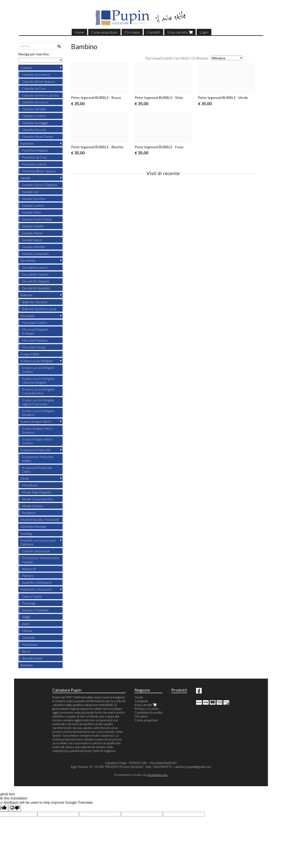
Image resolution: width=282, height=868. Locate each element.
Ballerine (26, 295)
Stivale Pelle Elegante (37, 492)
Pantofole (27, 143)
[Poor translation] (15, 808)
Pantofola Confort (34, 164)
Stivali (24, 478)
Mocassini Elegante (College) (35, 331)
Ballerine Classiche (35, 302)
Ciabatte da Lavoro (35, 102)
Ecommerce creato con (141, 775)
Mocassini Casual (34, 347)
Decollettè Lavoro (35, 267)
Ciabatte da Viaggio (35, 123)
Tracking (26, 533)
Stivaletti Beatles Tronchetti (40, 520)
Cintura (27, 631)
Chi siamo (132, 32)
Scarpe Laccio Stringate (37, 361)
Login (204, 32)
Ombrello (28, 638)
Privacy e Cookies (147, 709)
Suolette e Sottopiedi (37, 582)
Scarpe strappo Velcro (36, 421)
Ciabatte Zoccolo (34, 130)
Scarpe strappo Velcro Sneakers (37, 430)
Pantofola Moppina (35, 150)
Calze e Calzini (32, 596)
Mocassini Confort (35, 322)
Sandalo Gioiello (33, 226)
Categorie (141, 701)
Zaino (26, 624)
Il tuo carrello (180, 32)
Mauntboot (30, 485)
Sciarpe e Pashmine (35, 610)
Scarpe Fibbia (30, 354)
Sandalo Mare (32, 212)
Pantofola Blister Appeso (39, 171)
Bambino (26, 665)
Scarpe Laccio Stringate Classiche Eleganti (38, 380)
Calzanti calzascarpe (36, 551)
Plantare (28, 576)
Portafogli (29, 603)
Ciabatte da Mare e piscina (40, 95)
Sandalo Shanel (32, 233)
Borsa (26, 651)
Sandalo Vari (30, 192)
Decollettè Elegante (36, 281)
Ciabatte (26, 68)
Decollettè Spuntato (36, 288)
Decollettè (28, 260)
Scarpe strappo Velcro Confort (37, 441)
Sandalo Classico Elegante (40, 185)
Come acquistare (104, 32)
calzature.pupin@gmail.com (192, 767)
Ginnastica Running (33, 526)
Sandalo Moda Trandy (37, 219)
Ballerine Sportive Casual (39, 309)
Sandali (25, 178)
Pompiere (29, 513)
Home (79, 32)
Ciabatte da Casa (34, 88)
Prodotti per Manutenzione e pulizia (41, 560)
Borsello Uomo (32, 658)
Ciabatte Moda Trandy (37, 137)
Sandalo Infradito (34, 247)
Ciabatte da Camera (36, 74)
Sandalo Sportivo (34, 199)
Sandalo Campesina (35, 254)
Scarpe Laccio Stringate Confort (38, 370)
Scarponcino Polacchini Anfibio (38, 459)
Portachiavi (30, 644)
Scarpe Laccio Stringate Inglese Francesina (38, 402)
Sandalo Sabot (32, 240)
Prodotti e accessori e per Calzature (38, 542)
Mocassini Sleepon (35, 340)
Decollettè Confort (35, 274)
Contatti (153, 32)
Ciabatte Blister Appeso (38, 82)
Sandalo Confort (33, 205)
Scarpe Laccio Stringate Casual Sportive (38, 391)
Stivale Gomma (32, 506)
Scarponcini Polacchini (35, 450)
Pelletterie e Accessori (36, 589)
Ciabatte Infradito (34, 109)
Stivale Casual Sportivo (38, 499)
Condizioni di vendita (148, 712)
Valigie (26, 617)
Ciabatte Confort (34, 116)
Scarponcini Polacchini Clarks (37, 469)
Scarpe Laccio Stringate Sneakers (38, 413)
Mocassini (27, 316)
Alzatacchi (29, 569)
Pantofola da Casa (34, 157)
